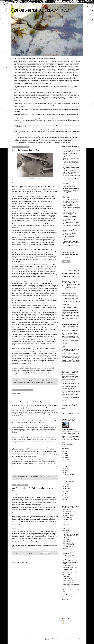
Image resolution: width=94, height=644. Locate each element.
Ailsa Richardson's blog (68, 512)
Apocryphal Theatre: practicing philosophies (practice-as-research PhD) (71, 155)
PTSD (31, 384)
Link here (69, 278)
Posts (65, 621)
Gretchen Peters (67, 541)
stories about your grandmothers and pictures (23, 509)
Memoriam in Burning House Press (71, 188)
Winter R (74, 311)
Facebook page (45, 533)
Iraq (20, 384)
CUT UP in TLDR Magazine (69, 170)
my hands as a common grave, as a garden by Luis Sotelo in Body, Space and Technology (71, 196)
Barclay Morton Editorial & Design (62, 119)
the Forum (54, 509)
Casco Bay (33, 382)
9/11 (17, 382)
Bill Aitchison (66, 525)
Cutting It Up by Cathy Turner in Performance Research (70, 173)
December (67, 460)
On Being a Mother (67, 565)
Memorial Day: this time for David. (27, 150)
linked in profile (43, 119)
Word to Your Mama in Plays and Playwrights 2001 (70, 246)
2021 (65, 451)
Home (35, 560)
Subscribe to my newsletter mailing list (70, 253)
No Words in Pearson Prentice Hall (71, 199)
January (67, 488)
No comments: (36, 553)
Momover (65, 550)
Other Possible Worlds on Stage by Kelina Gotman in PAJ (71, 205)
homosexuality (16, 384)
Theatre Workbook (67, 588)
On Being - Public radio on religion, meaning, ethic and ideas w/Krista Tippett (71, 562)
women (30, 479)
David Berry (38, 382)
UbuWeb (65, 595)
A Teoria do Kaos (67, 510)
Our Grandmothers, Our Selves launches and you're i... (71, 481)
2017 (65, 458)
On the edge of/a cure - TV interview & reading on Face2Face (71, 202)
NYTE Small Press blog (68, 555)
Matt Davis (66, 548)
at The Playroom (71, 331)
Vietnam (35, 384)
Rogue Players (65, 338)
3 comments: (36, 380)
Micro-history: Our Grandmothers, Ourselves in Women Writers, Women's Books (71, 191)
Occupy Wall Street (67, 559)
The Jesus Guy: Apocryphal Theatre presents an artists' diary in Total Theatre (71, 230)
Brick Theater (66, 532)
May (66, 473)
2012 (65, 500)
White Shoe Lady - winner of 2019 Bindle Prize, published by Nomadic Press (71, 243)
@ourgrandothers (25, 535)
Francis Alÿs (66, 539)
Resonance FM (66, 575)
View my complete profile (67, 445)
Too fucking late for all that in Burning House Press (70, 234)
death (42, 382)
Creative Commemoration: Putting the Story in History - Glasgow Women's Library (72, 167)
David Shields (66, 538)
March (66, 486)
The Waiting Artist (67, 586)
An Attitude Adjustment (68, 515)
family (45, 382)
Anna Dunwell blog (67, 517)
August (66, 466)
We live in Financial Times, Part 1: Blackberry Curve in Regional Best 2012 (71, 238)
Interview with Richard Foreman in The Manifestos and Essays (71, 186)
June (66, 470)
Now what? (17, 393)
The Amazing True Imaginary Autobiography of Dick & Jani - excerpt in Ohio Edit (70, 213)
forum (18, 501)
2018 (65, 456)
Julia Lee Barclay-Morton (70, 429)
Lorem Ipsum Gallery (68, 546)
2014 (65, 495)
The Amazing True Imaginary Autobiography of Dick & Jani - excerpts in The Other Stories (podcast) (70, 219)
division (18, 479)
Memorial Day (24, 384)
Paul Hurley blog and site (69, 569)
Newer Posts (16, 560)
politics (21, 479)
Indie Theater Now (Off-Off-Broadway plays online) (69, 544)
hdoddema (72, 638)
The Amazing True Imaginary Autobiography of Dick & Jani (71, 376)
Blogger (47, 640)
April (66, 484)
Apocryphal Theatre (67, 519)
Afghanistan (21, 382)
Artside (65, 521)
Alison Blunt (66, 514)
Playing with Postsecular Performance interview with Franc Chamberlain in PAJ (71, 209)
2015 (65, 493)
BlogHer (65, 527)
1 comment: (36, 476)
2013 (65, 498)
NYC (29, 384)
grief (52, 382)
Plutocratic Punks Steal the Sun (70, 573)
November (67, 462)
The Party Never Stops (68, 580)
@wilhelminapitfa (18, 120)
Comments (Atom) (22, 563)
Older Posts (55, 560)
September (67, 464)
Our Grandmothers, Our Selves (34, 125)
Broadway (28, 382)
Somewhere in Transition (40, 10)
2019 (65, 453)
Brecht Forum (66, 531)
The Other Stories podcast (71, 414)
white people (26, 479)
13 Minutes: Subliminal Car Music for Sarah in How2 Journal (72, 151)
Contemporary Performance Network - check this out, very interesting (71, 535)
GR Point (49, 382)
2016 (65, 491)
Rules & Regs (66, 577)
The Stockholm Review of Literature (71, 584)
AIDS (25, 382)
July (66, 468)
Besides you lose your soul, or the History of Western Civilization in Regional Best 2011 (71, 163)
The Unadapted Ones (49, 136)
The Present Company (68, 582)
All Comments (67, 624)
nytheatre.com (66, 557)
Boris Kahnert (66, 529)
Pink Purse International (68, 571)
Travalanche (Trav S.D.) (68, 593)
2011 (65, 502)
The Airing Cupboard (68, 579)
